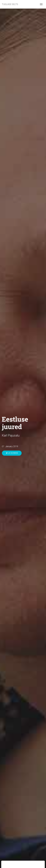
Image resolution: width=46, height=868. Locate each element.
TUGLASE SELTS (10, 4)
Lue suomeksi (12, 453)
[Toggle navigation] (41, 4)
